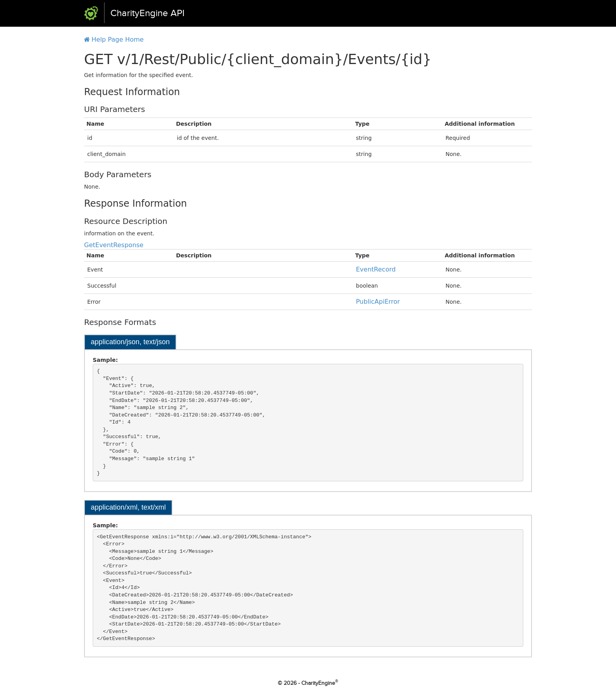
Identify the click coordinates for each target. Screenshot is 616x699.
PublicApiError (378, 302)
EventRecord (376, 269)
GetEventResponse (114, 245)
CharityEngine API (148, 13)
